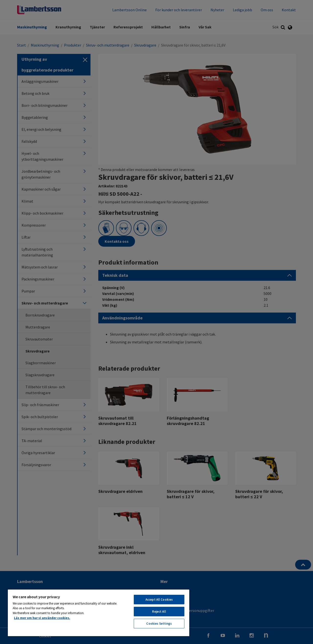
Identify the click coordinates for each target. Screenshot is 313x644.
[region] (99, 613)
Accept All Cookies (159, 600)
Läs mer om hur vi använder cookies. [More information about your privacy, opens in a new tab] (42, 618)
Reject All (159, 612)
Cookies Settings (159, 624)
